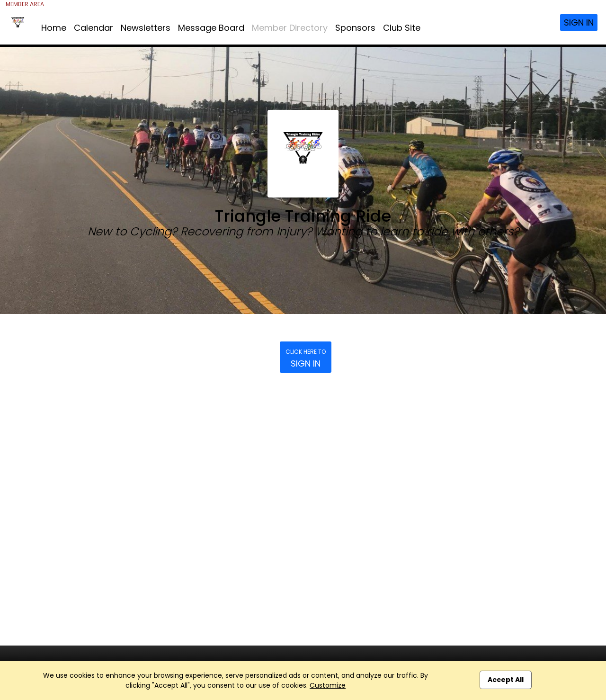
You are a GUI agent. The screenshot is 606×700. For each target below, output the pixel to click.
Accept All (506, 680)
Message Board (211, 28)
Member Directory (290, 28)
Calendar (94, 28)
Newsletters (146, 28)
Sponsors (355, 28)
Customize (328, 685)
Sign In (579, 22)
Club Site (402, 28)
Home (54, 28)
